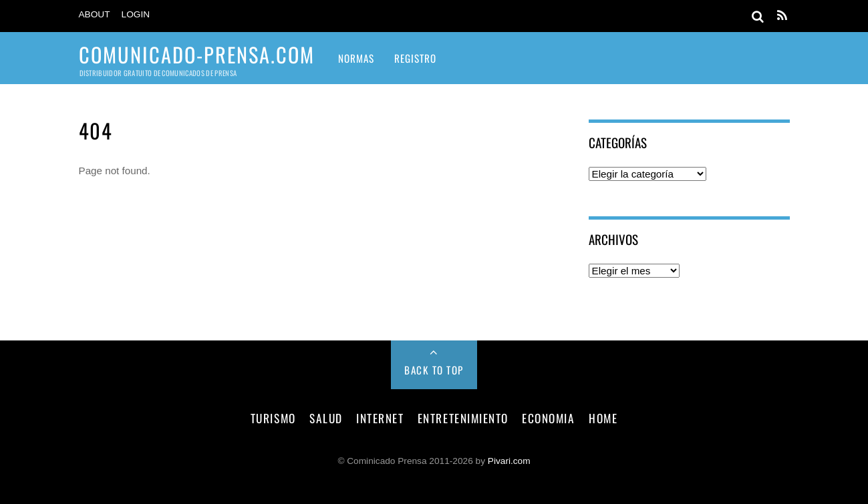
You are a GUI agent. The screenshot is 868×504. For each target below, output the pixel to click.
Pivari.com (509, 461)
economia (548, 418)
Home (603, 418)
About (95, 14)
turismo (273, 418)
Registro (415, 58)
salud (326, 418)
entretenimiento (463, 418)
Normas (356, 58)
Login (136, 14)
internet (380, 418)
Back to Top (434, 370)
